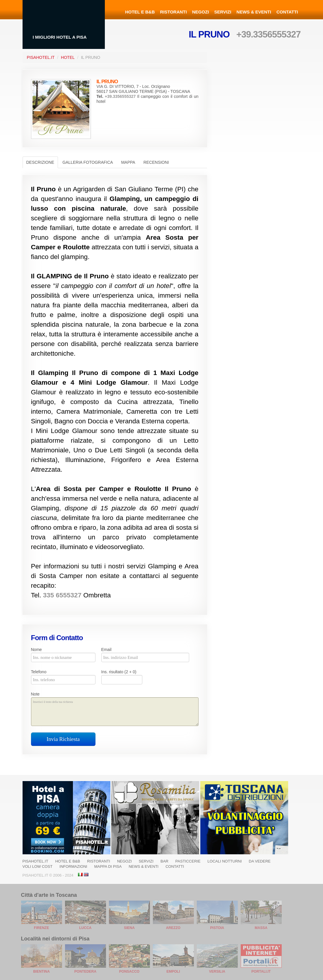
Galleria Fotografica (88, 162)
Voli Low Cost (38, 866)
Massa (261, 928)
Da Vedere (260, 861)
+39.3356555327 (269, 34)
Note (35, 694)
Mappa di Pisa (108, 866)
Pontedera (85, 972)
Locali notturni (225, 861)
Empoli (173, 972)
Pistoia (217, 928)
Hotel (68, 57)
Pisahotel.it (35, 861)
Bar (164, 861)
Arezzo (173, 928)
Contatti (287, 12)
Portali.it (261, 972)
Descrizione (40, 162)
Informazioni (73, 866)
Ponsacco (129, 972)
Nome (36, 650)
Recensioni (156, 162)
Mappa (128, 162)
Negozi (201, 12)
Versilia (217, 972)
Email (106, 650)
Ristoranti (174, 12)
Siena (129, 928)
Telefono (39, 672)
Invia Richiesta (63, 739)
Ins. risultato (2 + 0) (119, 672)
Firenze (41, 928)
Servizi (223, 12)
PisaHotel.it (41, 57)
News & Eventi (254, 12)
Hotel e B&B (140, 12)
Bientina (41, 972)
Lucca (86, 928)
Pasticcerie (188, 861)
